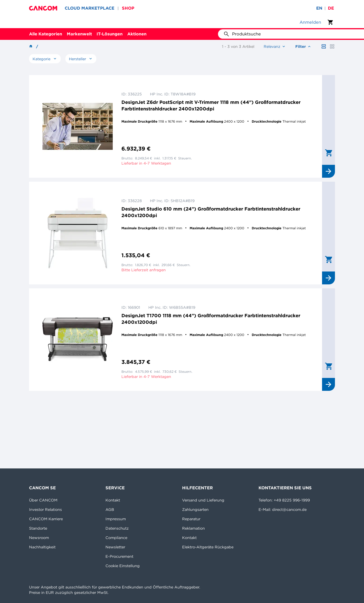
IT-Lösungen (110, 34)
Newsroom (39, 538)
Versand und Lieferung (203, 500)
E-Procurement (119, 556)
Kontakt (113, 500)
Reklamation (193, 528)
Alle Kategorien (46, 34)
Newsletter (115, 547)
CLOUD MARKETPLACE (90, 8)
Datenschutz (117, 528)
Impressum (116, 519)
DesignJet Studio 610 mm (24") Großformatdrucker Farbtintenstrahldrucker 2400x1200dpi (211, 212)
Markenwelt (79, 34)
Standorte (38, 528)
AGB (110, 509)
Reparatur (191, 519)
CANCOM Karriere (46, 519)
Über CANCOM (43, 500)
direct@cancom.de (289, 509)
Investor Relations (45, 509)
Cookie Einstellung (123, 566)
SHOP (128, 8)
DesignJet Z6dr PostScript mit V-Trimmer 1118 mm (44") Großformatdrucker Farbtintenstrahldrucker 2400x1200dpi (211, 105)
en (319, 8)
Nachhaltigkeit (42, 547)
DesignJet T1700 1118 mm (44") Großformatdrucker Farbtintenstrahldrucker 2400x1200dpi (211, 319)
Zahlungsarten (195, 509)
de (331, 8)
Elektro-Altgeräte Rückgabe (208, 547)
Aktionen (137, 34)
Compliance (116, 538)
